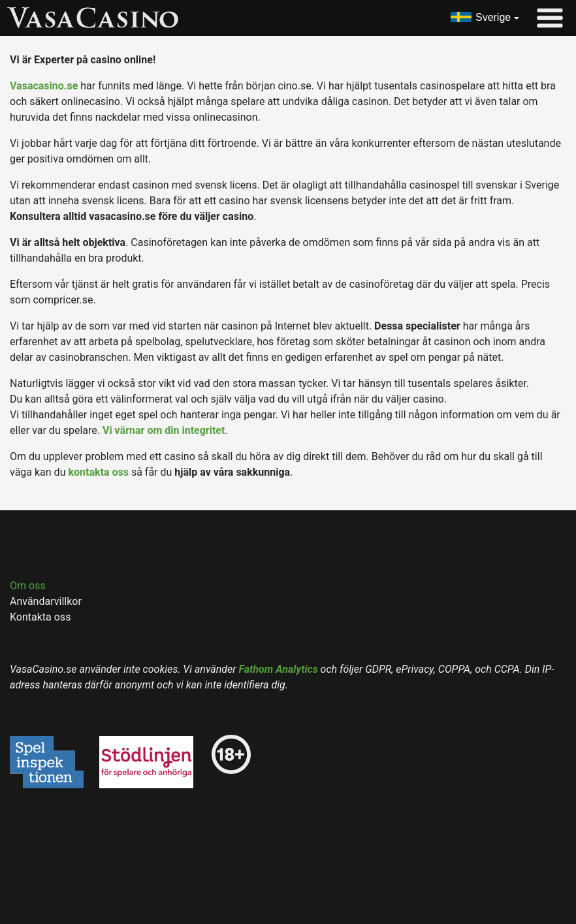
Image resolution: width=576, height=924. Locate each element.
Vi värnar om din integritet (164, 430)
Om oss (28, 586)
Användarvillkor (46, 601)
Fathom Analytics (279, 669)
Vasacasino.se (44, 86)
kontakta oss (98, 472)
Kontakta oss (40, 617)
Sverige (493, 17)
